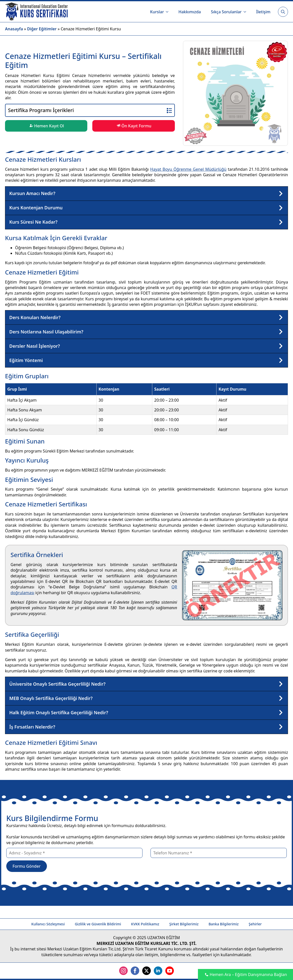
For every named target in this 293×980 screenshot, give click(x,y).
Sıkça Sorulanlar (226, 12)
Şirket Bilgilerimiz (184, 924)
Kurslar (157, 12)
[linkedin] (158, 971)
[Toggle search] (283, 12)
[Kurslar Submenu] (169, 12)
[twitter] (146, 971)
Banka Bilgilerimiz (224, 924)
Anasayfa (14, 29)
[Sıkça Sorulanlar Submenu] (246, 12)
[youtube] (170, 971)
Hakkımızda (190, 12)
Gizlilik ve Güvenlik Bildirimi (98, 924)
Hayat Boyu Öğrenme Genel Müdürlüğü (188, 169)
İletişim (263, 12)
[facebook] (135, 971)
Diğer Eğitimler (42, 29)
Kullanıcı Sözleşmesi (48, 924)
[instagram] (123, 971)
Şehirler (255, 924)
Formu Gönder (27, 866)
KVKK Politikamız (145, 924)
